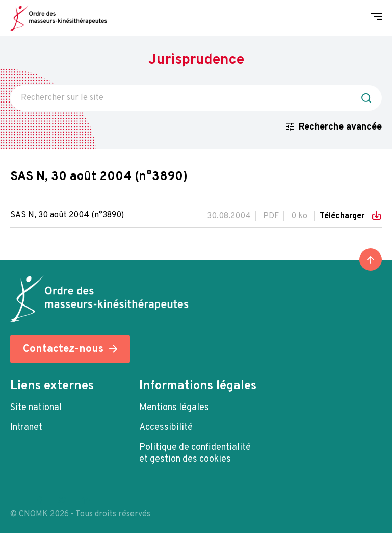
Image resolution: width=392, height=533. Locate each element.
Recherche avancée (340, 127)
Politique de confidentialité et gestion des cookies (195, 454)
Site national (36, 408)
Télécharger (343, 216)
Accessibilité (166, 428)
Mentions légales (174, 408)
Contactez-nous (63, 349)
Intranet (26, 428)
